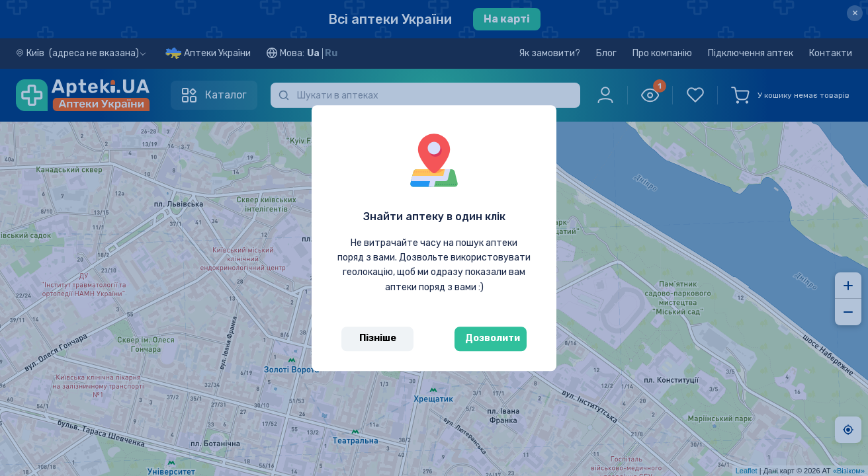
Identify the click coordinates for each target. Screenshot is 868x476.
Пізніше (378, 338)
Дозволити (493, 338)
